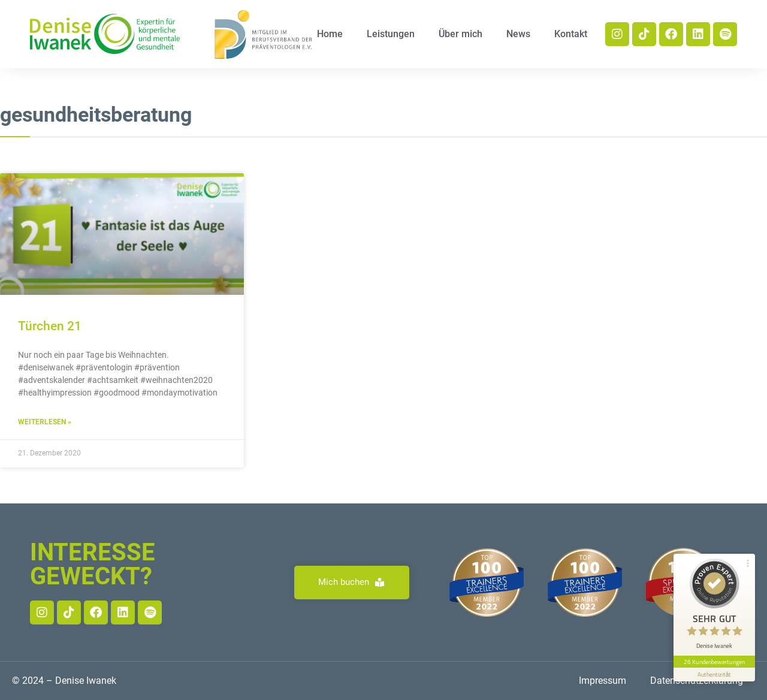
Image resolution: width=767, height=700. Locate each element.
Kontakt (571, 34)
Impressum (603, 681)
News (518, 34)
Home (330, 34)
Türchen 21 (50, 326)
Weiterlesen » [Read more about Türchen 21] (45, 422)
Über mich (460, 34)
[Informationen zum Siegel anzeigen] (714, 675)
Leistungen (391, 34)
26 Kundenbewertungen (714, 662)
